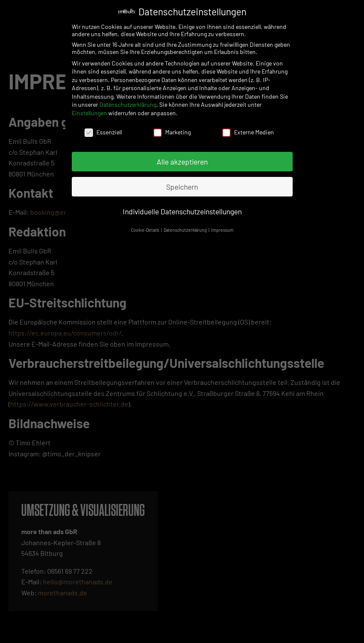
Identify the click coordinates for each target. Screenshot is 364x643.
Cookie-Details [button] (145, 228)
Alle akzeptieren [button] (182, 159)
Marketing (172, 130)
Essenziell (103, 130)
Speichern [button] (182, 185)
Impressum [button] (222, 228)
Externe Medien (248, 130)
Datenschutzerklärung (128, 103)
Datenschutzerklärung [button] (186, 228)
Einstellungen (89, 111)
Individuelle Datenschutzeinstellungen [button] (182, 210)
